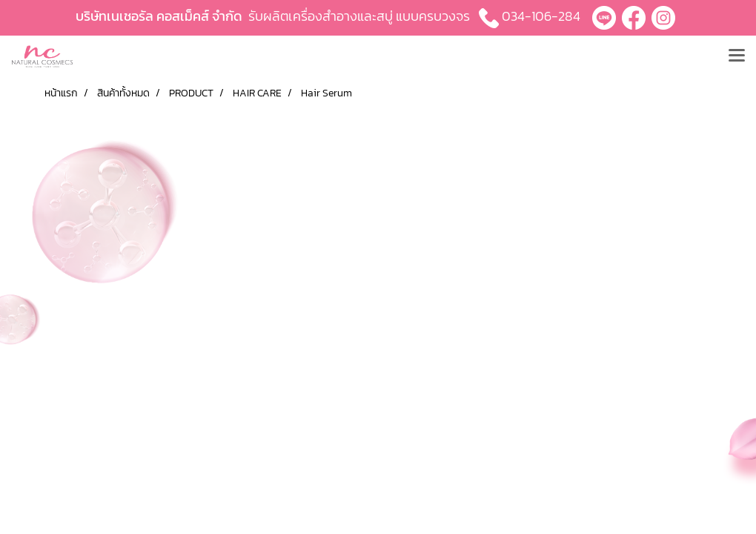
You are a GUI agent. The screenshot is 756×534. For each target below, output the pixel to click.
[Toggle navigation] (737, 56)
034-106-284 (541, 16)
